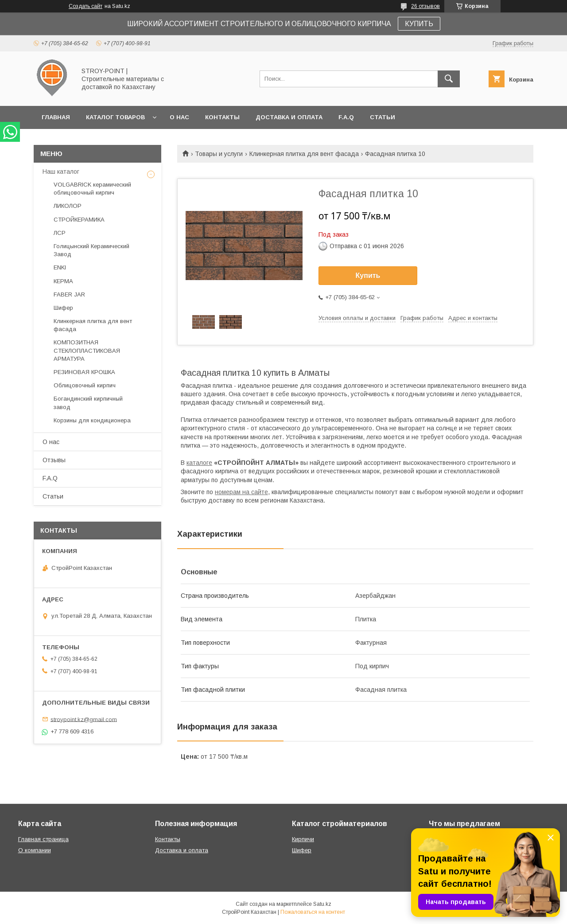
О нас (179, 117)
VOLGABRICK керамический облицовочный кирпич (92, 189)
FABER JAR (69, 294)
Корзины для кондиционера (92, 420)
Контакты (222, 117)
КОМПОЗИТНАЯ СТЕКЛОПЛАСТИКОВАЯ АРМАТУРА (87, 350)
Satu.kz (322, 904)
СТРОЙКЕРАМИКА (79, 220)
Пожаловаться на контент (313, 912)
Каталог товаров (115, 117)
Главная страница (43, 839)
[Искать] (449, 79)
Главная (56, 117)
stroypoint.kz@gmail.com (84, 719)
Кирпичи (303, 839)
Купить (368, 275)
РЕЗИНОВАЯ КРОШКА (84, 372)
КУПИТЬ (419, 24)
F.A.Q (346, 117)
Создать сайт (85, 6)
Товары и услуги (219, 154)
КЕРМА (63, 281)
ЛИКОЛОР (68, 206)
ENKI (60, 267)
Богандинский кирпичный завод (88, 403)
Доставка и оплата (289, 117)
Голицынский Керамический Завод (91, 250)
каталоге (199, 463)
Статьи (383, 117)
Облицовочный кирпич (85, 385)
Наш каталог (61, 172)
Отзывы (54, 460)
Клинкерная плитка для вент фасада (304, 154)
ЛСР (60, 233)
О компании (35, 850)
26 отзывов (425, 6)
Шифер (63, 308)
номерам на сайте (241, 492)
